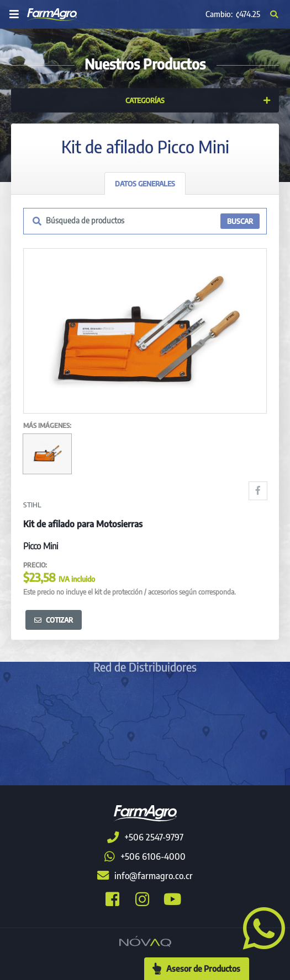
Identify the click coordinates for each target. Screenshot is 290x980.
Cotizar (54, 620)
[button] (260, 927)
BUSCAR (240, 221)
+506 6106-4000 (145, 856)
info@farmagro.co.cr (145, 876)
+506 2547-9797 (145, 837)
